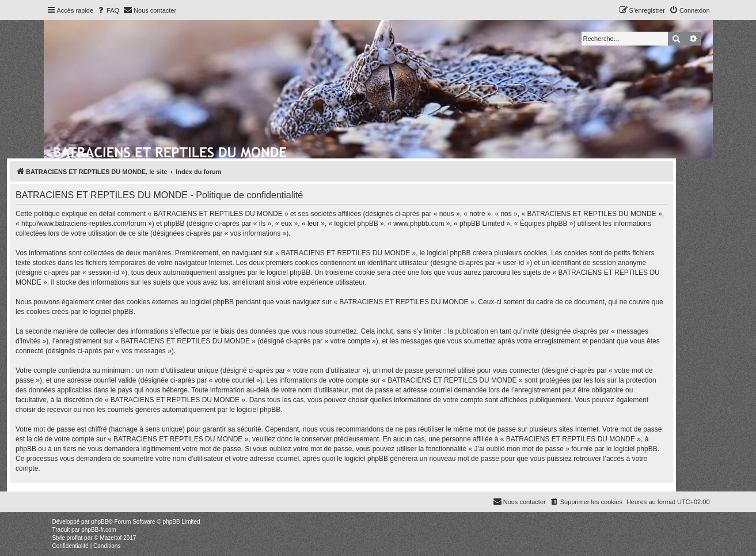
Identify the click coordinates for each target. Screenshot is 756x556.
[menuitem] (108, 10)
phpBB (100, 522)
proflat (75, 538)
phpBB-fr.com (99, 530)
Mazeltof (111, 538)
